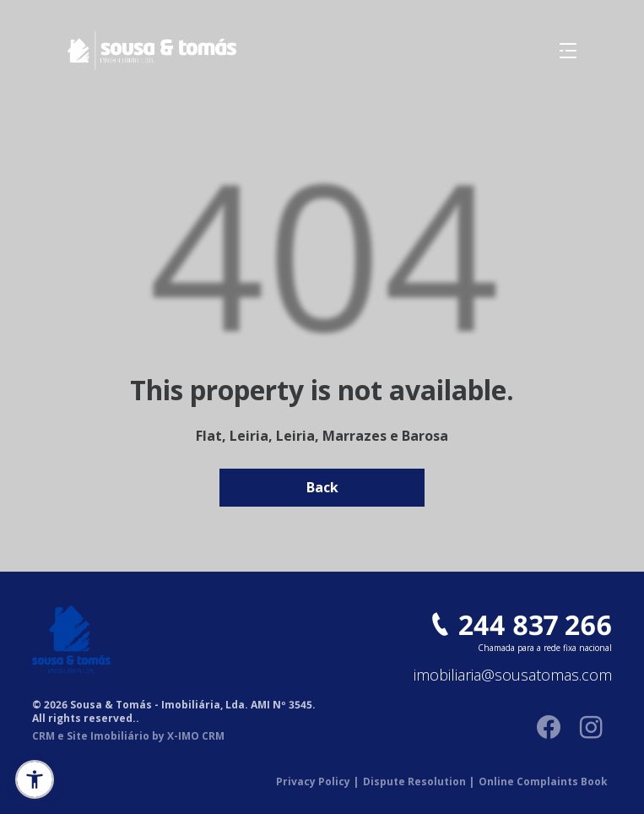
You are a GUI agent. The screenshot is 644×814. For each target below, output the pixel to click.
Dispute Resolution (419, 782)
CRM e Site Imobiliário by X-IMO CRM (128, 736)
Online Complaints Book (543, 782)
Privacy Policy (317, 782)
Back (322, 487)
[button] (35, 779)
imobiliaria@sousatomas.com (513, 676)
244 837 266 (535, 624)
